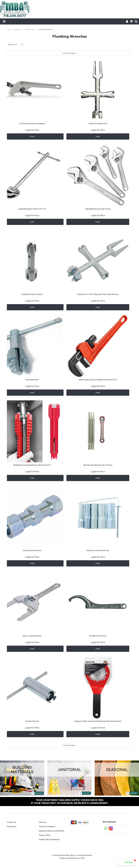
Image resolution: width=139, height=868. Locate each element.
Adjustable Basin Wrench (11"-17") (32, 209)
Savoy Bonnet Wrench (32, 550)
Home (9, 29)
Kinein (83, 858)
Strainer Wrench (32, 721)
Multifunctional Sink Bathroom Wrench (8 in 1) (32, 465)
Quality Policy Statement (49, 839)
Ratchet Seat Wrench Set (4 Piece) (98, 465)
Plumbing (17, 29)
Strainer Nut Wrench (98, 636)
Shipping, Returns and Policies (51, 831)
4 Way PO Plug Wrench (98, 123)
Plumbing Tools (29, 29)
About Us (43, 822)
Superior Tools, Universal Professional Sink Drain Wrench (98, 721)
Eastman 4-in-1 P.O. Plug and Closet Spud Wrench (98, 294)
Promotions (12, 826)
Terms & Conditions (47, 826)
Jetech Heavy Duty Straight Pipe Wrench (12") (98, 379)
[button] (127, 862)
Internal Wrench (32, 379)
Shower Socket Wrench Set (98, 550)
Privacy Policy (45, 835)
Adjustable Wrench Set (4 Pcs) (98, 209)
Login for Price (32, 130)
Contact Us (12, 822)
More (32, 136)
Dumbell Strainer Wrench (32, 294)
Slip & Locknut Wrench (32, 636)
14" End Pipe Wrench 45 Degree (32, 123)
